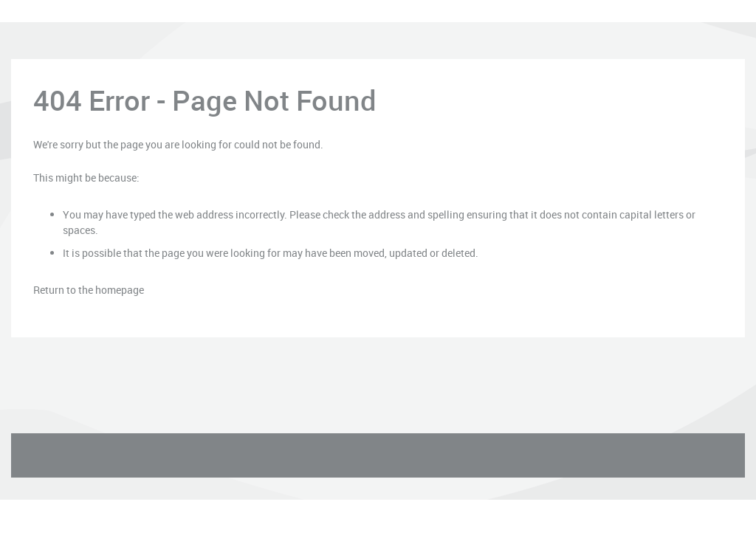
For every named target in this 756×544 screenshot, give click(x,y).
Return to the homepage (89, 290)
